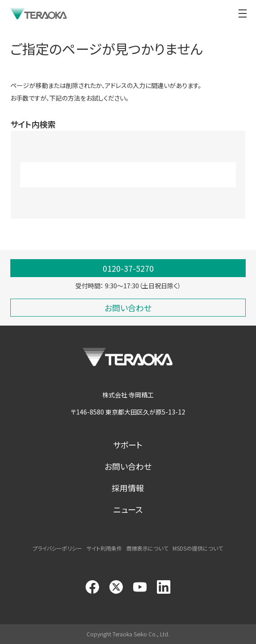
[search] (116, 175)
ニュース (128, 509)
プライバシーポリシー (57, 548)
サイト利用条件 (104, 548)
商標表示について (147, 548)
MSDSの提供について (198, 548)
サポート (128, 445)
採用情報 (128, 488)
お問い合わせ (128, 466)
